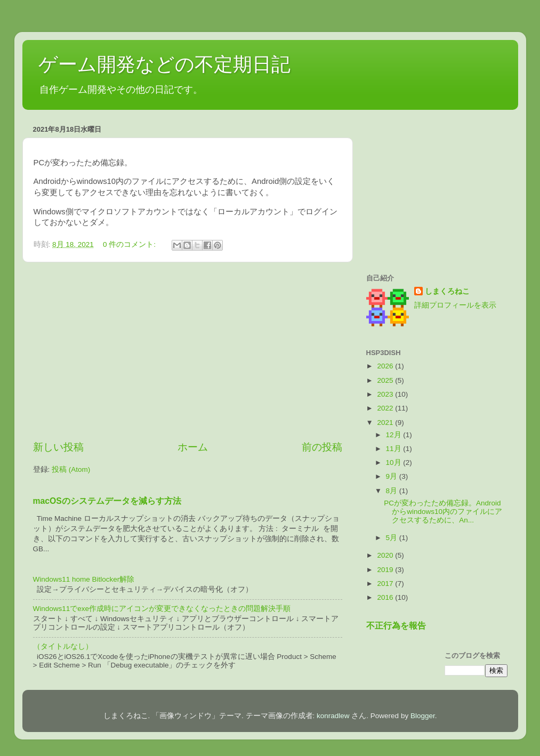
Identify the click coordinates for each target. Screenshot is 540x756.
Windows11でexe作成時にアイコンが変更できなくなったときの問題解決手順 (162, 609)
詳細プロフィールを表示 (455, 305)
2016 (386, 597)
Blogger (423, 716)
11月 (395, 449)
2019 (386, 570)
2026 (386, 366)
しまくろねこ (447, 291)
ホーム (193, 447)
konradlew (333, 716)
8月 (393, 491)
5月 (393, 538)
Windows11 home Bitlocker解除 (84, 579)
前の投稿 (322, 447)
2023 (386, 394)
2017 (386, 584)
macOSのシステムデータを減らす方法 (107, 501)
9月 (393, 476)
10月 (395, 463)
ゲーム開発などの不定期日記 (164, 64)
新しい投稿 (58, 447)
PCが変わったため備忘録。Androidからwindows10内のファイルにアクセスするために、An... (443, 512)
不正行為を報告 (396, 626)
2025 (386, 380)
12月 (395, 435)
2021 (386, 423)
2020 (386, 555)
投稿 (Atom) (71, 469)
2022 (386, 408)
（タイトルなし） (63, 646)
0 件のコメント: (130, 244)
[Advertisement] (188, 351)
